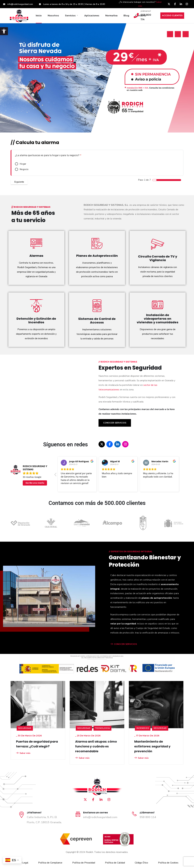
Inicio (39, 16)
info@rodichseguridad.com (100, 817)
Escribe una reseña (35, 483)
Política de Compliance (50, 863)
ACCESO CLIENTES (172, 16)
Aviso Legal (22, 863)
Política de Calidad (115, 863)
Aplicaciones (92, 16)
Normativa (111, 16)
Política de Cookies (168, 863)
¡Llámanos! (146, 11)
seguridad (25, 728)
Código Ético (141, 863)
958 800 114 (148, 817)
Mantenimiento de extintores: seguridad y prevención (152, 746)
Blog (126, 16)
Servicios (70, 16)
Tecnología (102, 728)
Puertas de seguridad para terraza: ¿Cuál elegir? (37, 744)
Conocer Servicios (115, 423)
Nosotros (53, 16)
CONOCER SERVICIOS (124, 644)
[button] (4, 31)
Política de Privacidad (84, 863)
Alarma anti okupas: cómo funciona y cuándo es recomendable (96, 746)
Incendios (143, 728)
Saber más (23, 753)
